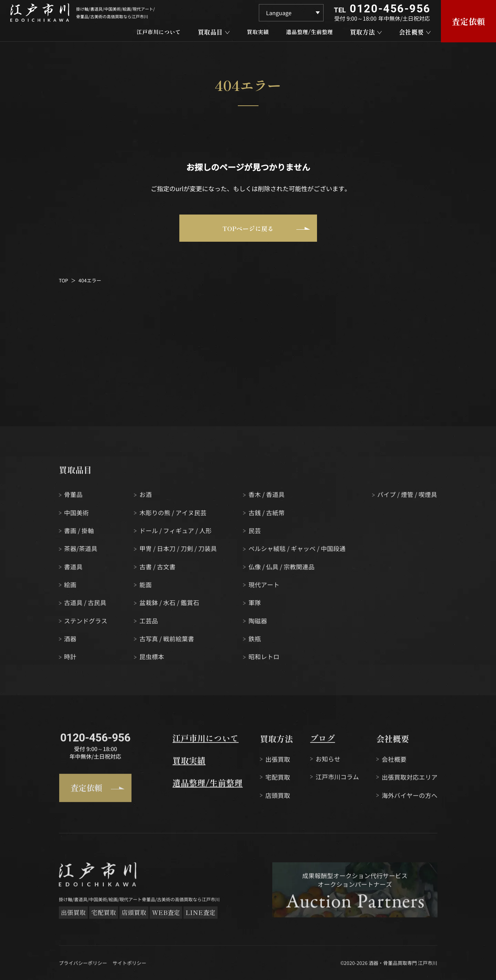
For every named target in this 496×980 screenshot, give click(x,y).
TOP (64, 281)
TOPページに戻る (266, 229)
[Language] (291, 13)
